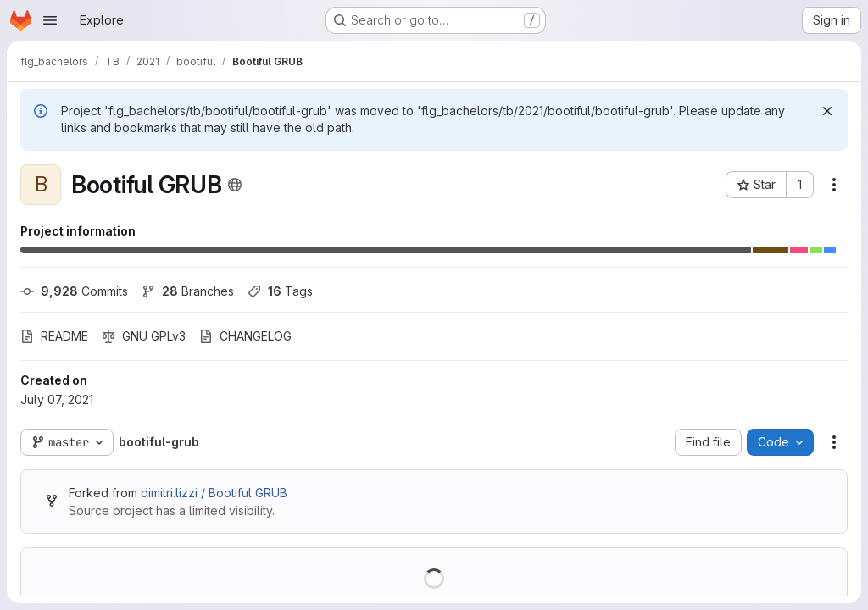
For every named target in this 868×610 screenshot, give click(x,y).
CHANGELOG (245, 336)
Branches (188, 291)
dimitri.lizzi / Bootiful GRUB (214, 493)
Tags (280, 291)
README (54, 336)
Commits (74, 291)
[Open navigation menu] (50, 20)
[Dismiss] (827, 111)
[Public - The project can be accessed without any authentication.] (235, 185)
